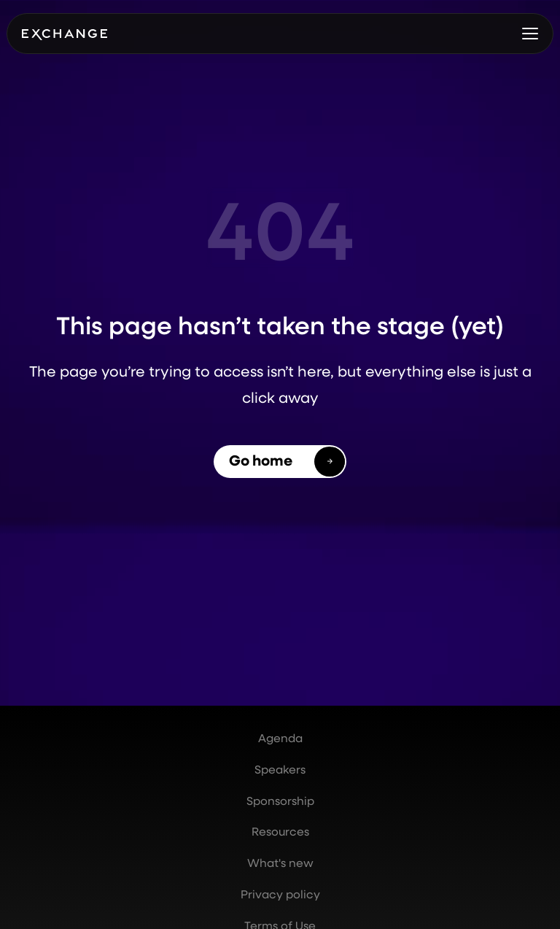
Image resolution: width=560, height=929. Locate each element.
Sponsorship (280, 801)
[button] (530, 34)
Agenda (280, 738)
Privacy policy (280, 894)
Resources (280, 831)
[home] (65, 34)
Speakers (280, 769)
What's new (280, 863)
